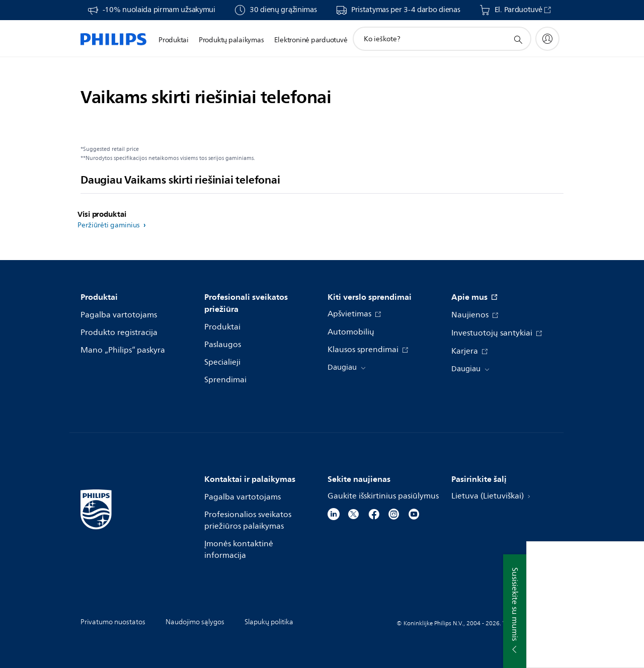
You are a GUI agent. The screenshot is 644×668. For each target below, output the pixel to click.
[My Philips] (547, 39)
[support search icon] (518, 39)
